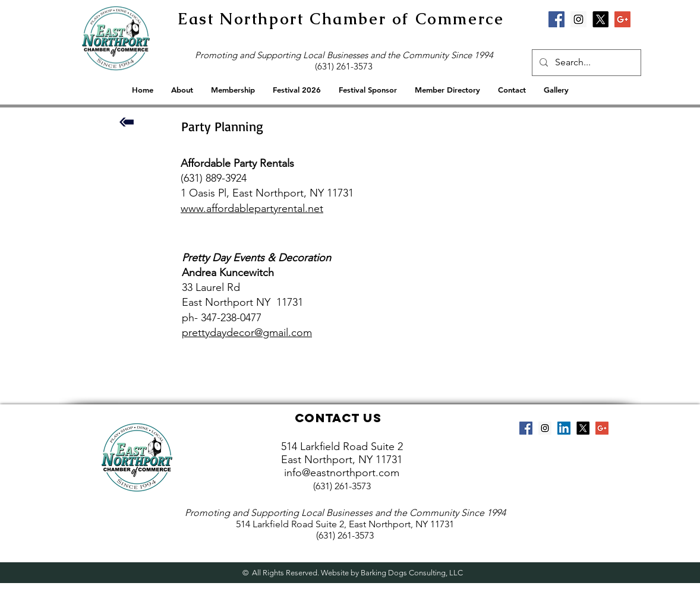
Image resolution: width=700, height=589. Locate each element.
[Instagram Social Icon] (578, 19)
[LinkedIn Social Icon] (564, 428)
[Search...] (585, 63)
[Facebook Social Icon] (556, 19)
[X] (600, 19)
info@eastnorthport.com (342, 473)
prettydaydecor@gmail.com (247, 332)
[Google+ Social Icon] (622, 19)
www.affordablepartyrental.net (252, 208)
